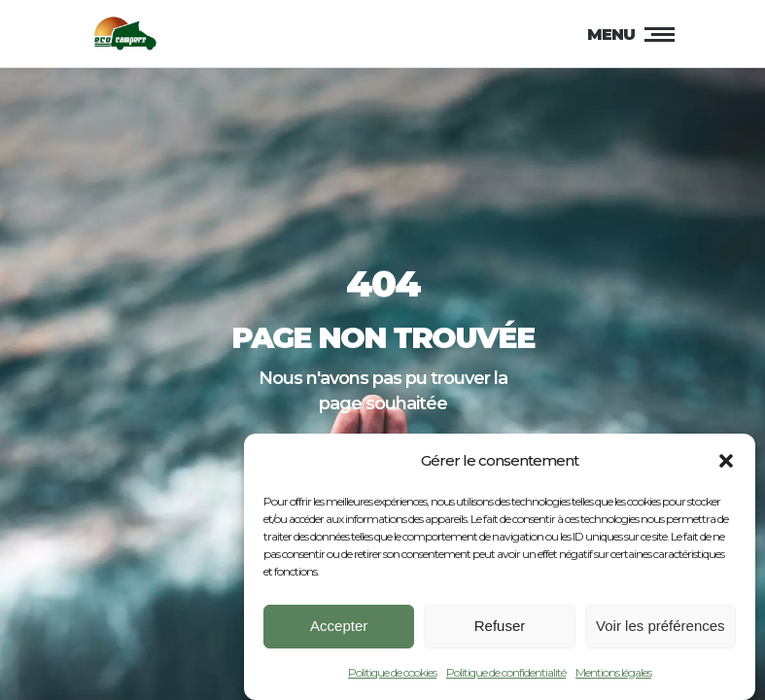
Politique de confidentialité (506, 676)
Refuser (500, 630)
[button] (726, 465)
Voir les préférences (661, 630)
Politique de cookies (392, 676)
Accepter (339, 630)
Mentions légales (613, 676)
